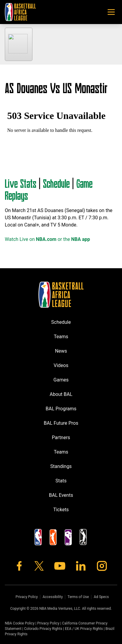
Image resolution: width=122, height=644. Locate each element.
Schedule (56, 183)
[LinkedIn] (81, 566)
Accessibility (53, 597)
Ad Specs (101, 597)
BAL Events (61, 495)
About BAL (61, 394)
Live (12, 183)
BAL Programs (61, 409)
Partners (61, 437)
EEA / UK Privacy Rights (84, 629)
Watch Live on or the (47, 239)
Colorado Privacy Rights (43, 629)
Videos (61, 365)
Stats (28, 183)
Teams (61, 337)
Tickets (61, 510)
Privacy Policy (27, 597)
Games (61, 380)
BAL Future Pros (61, 423)
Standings (61, 466)
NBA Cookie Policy (20, 623)
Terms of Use (78, 597)
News (61, 351)
